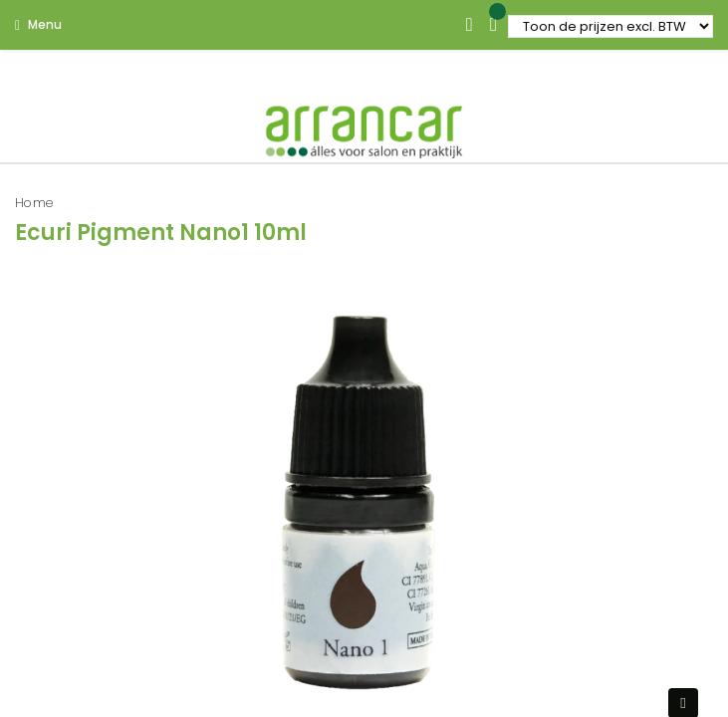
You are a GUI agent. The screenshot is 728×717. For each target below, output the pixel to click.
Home (34, 203)
